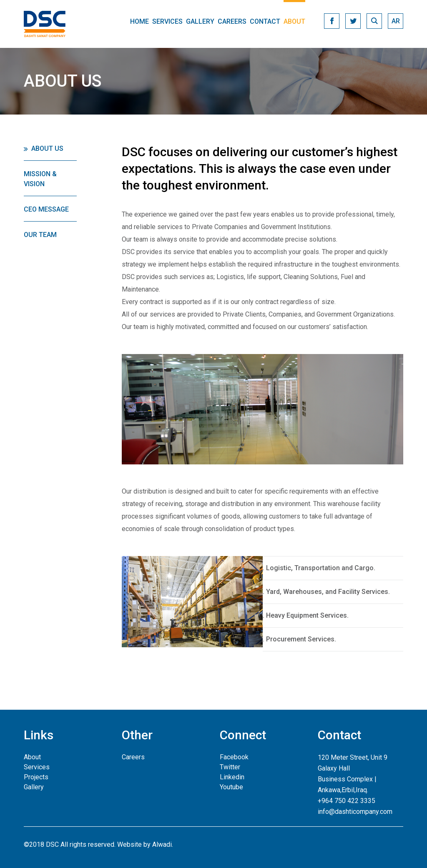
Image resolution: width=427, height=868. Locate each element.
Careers (232, 21)
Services (167, 21)
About (294, 21)
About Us (47, 148)
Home (139, 21)
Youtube (231, 787)
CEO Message (46, 209)
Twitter (230, 767)
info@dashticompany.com (355, 812)
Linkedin (232, 777)
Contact (265, 21)
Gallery (200, 21)
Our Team (40, 235)
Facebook (234, 757)
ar (396, 21)
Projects (36, 777)
